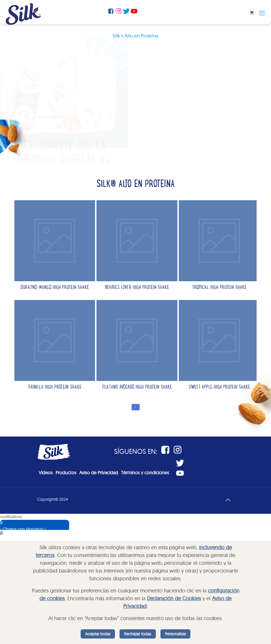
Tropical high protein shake (219, 288)
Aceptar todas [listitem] (98, 634)
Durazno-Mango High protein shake (55, 288)
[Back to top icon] (228, 499)
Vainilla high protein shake (55, 387)
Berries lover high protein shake (137, 288)
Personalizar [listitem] (175, 634)
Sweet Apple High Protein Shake (219, 387)
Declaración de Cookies (174, 598)
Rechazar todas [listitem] (138, 634)
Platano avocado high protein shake (137, 387)
